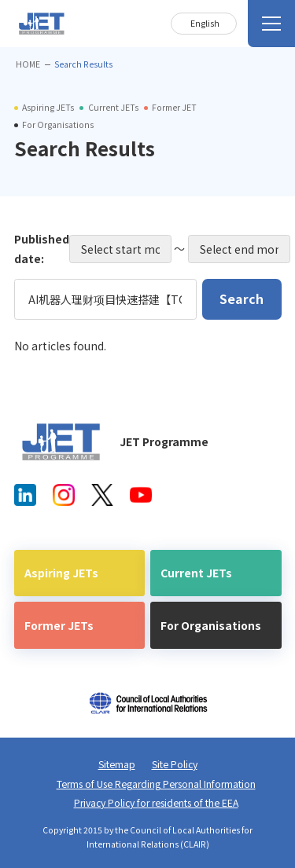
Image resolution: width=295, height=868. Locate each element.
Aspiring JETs (61, 573)
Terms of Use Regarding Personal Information (156, 784)
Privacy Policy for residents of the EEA (156, 803)
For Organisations (211, 625)
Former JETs (59, 625)
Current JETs (196, 573)
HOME (28, 64)
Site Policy (175, 764)
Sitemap (117, 764)
